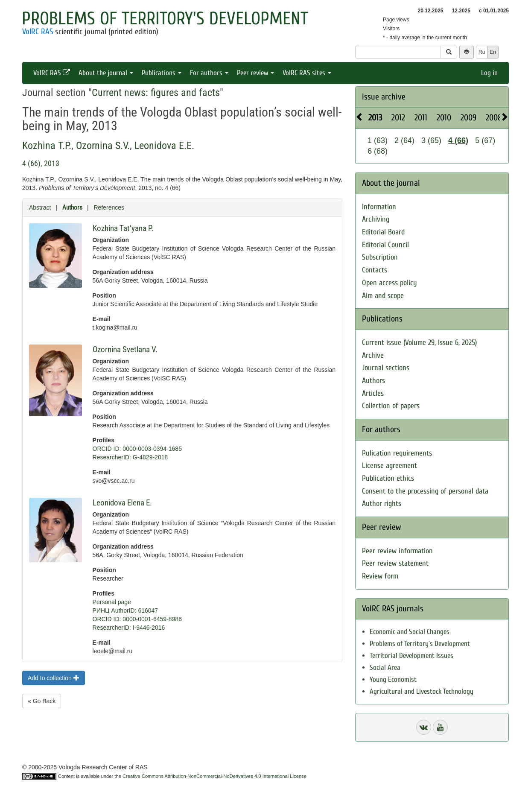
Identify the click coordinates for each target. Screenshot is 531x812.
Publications (162, 73)
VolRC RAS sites (307, 73)
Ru (482, 52)
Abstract (40, 207)
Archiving (376, 219)
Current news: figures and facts (156, 93)
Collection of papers (391, 406)
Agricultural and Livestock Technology (422, 691)
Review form (380, 576)
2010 (444, 118)
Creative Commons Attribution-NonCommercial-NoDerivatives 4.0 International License (214, 776)
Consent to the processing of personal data (425, 491)
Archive (373, 355)
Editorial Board (383, 232)
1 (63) (378, 140)
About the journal (106, 73)
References (109, 207)
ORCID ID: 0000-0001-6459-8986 (137, 619)
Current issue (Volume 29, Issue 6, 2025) (419, 343)
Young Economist (393, 679)
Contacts (375, 270)
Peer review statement (395, 563)
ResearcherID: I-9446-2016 (129, 628)
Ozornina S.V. (103, 146)
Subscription (380, 257)
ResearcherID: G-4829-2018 (130, 457)
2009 (468, 118)
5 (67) (485, 140)
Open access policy (389, 283)
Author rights (382, 504)
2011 (421, 118)
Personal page (112, 602)
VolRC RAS (38, 32)
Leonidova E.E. (164, 146)
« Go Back (42, 701)
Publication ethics (388, 478)
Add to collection (54, 678)
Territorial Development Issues (411, 656)
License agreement (389, 466)
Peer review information (397, 551)
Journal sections (386, 368)
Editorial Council (385, 245)
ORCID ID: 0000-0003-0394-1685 (137, 449)
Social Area (385, 667)
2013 (375, 118)
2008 (494, 118)
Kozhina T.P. (47, 146)
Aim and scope (383, 296)
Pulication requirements (397, 453)
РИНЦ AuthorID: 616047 (125, 610)
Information (379, 207)
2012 (398, 118)
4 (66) (458, 140)
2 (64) (404, 140)
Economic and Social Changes (410, 632)
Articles (373, 393)
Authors (72, 207)
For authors (209, 73)
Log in (489, 73)
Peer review (255, 73)
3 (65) (431, 140)
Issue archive (384, 97)
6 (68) (378, 151)
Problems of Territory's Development (165, 19)
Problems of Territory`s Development (420, 644)
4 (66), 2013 (41, 163)
